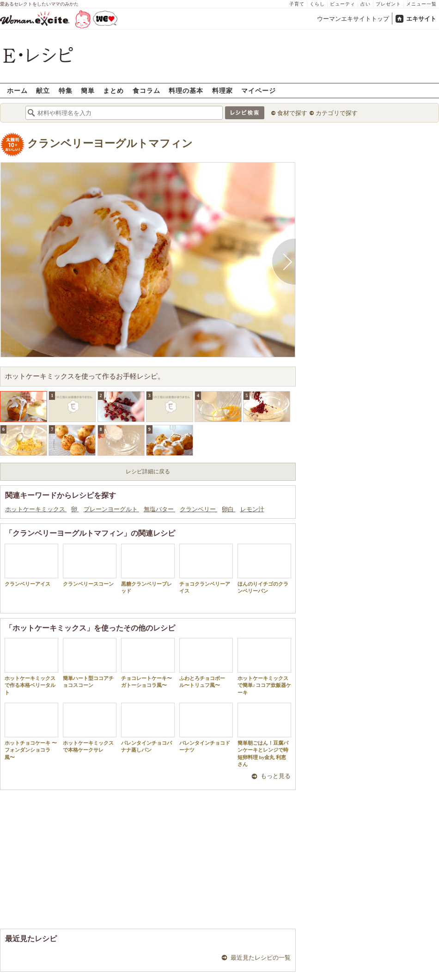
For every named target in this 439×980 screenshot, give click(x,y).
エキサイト (421, 19)
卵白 (229, 509)
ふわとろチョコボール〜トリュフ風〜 (206, 663)
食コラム (146, 90)
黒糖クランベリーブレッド (148, 569)
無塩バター (159, 509)
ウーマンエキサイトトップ (353, 19)
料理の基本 (186, 90)
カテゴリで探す (337, 113)
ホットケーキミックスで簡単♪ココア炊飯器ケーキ (264, 667)
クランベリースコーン (90, 565)
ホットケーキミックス (36, 509)
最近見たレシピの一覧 (261, 958)
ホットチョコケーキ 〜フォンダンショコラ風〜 (31, 731)
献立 (43, 90)
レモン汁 (252, 509)
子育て (297, 4)
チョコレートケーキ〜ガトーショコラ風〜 (148, 663)
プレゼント (388, 4)
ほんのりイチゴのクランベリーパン (264, 569)
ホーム (17, 90)
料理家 (223, 90)
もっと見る (276, 776)
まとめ (113, 90)
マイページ (259, 90)
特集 (66, 90)
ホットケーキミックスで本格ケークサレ (90, 728)
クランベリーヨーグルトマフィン (110, 144)
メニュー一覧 (421, 4)
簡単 (88, 90)
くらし (317, 4)
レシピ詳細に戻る (148, 472)
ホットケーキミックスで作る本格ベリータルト (31, 667)
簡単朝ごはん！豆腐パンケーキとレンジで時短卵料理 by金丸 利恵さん (264, 735)
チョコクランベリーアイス (206, 569)
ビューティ (343, 4)
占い (366, 4)
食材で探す (292, 113)
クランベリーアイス (31, 565)
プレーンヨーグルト (111, 509)
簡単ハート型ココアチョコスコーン (90, 663)
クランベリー (198, 509)
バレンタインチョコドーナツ (206, 728)
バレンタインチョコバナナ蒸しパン (148, 728)
